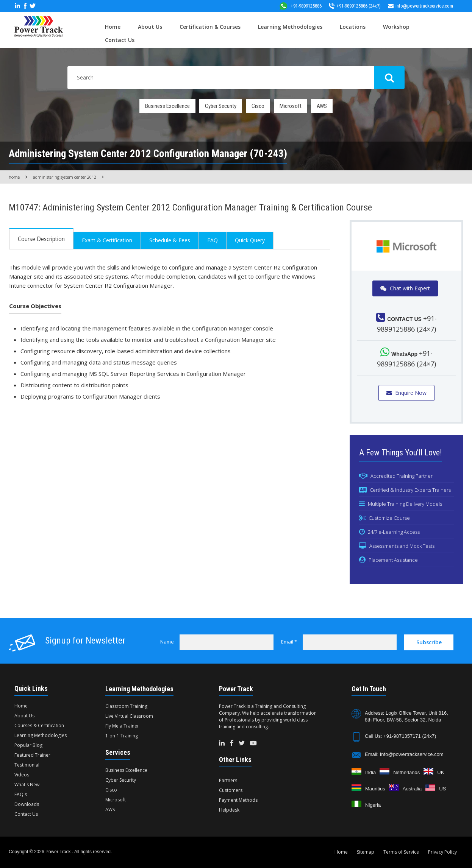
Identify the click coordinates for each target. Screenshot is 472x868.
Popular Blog (28, 745)
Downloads (27, 804)
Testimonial (27, 765)
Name (167, 642)
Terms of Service (401, 852)
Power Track (59, 852)
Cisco (258, 106)
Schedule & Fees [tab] (170, 240)
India (370, 772)
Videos (22, 775)
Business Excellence (167, 106)
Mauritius (375, 789)
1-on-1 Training (122, 736)
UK (441, 772)
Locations (353, 27)
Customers (231, 790)
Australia (412, 789)
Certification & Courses (210, 27)
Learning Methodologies (290, 27)
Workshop (396, 27)
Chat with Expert (405, 288)
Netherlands (406, 772)
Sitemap (366, 852)
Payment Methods (238, 800)
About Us (150, 27)
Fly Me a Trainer (122, 726)
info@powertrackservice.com (420, 6)
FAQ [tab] (213, 240)
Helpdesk (229, 810)
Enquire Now (406, 393)
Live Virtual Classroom (129, 716)
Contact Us (120, 40)
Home (113, 27)
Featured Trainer (32, 755)
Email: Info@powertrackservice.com (404, 754)
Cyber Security (221, 106)
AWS (322, 106)
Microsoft (291, 106)
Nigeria (373, 805)
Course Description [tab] (41, 239)
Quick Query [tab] (250, 240)
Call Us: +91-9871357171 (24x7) (400, 736)
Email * (289, 642)
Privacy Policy (442, 852)
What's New (27, 785)
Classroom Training (126, 706)
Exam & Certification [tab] (107, 240)
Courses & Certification (39, 725)
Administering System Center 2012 (65, 177)
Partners (228, 780)
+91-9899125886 (300, 6)
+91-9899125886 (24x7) (355, 6)
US (442, 789)
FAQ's (21, 794)
